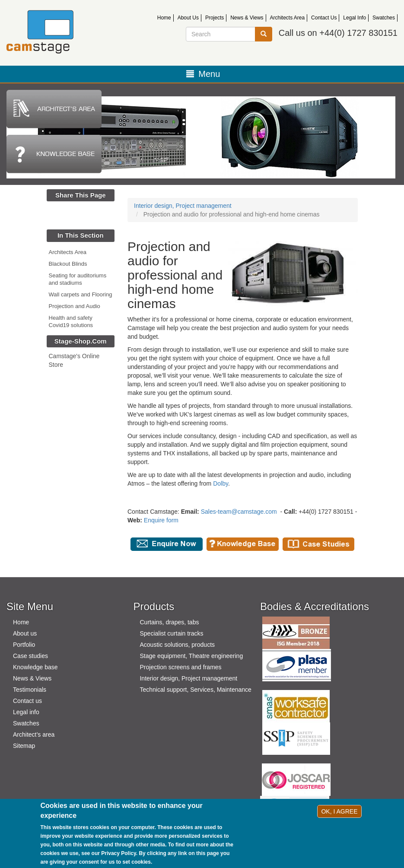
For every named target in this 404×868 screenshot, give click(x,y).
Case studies (30, 656)
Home (164, 18)
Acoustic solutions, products (177, 645)
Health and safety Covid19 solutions (71, 321)
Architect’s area (34, 734)
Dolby (221, 483)
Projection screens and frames (180, 667)
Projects (215, 18)
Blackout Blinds (68, 264)
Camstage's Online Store (74, 360)
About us (25, 633)
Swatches (384, 18)
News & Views (247, 18)
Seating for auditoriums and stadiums (78, 279)
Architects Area (288, 18)
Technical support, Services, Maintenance (195, 690)
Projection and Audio (75, 306)
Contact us (27, 701)
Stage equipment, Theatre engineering (191, 656)
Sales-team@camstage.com (239, 512)
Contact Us (324, 18)
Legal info (26, 712)
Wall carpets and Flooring (81, 294)
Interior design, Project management (183, 206)
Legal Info (355, 18)
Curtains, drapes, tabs (169, 622)
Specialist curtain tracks (171, 633)
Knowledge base (35, 667)
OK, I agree (339, 811)
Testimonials (30, 690)
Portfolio (24, 645)
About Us (188, 18)
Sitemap (24, 746)
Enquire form (161, 520)
